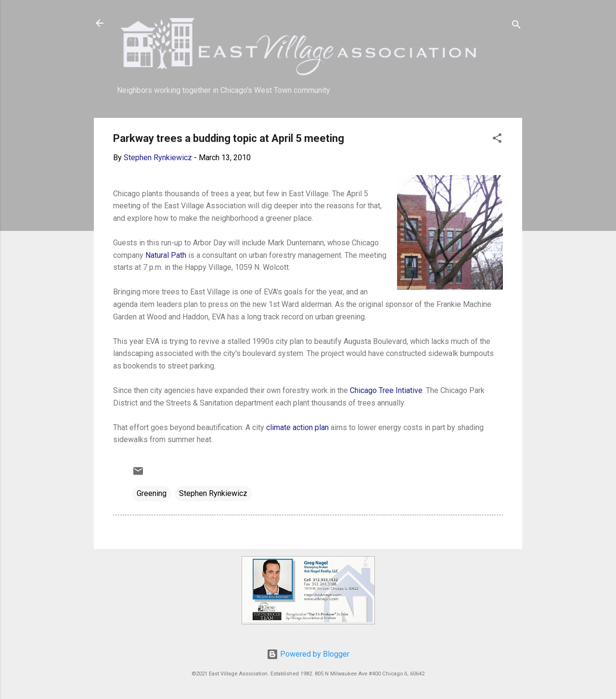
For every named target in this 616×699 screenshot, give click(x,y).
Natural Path (166, 255)
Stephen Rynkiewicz (213, 493)
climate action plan (297, 427)
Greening (152, 493)
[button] (497, 140)
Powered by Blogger (308, 654)
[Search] (516, 26)
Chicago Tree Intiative (386, 390)
